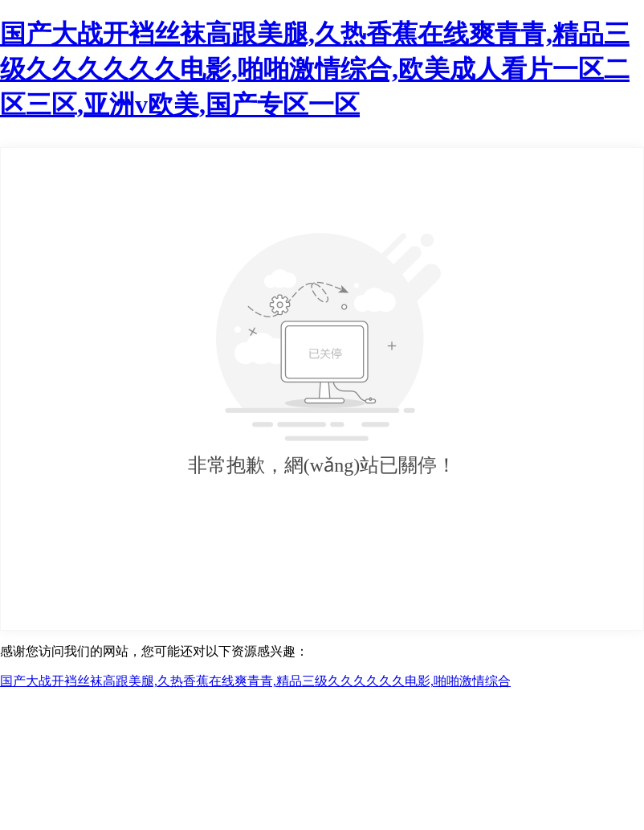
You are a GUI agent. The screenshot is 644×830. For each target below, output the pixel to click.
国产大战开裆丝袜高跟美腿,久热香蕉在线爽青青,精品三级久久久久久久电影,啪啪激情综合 (255, 681)
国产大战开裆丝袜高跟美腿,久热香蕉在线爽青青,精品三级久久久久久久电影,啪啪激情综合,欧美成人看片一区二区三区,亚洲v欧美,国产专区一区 (315, 69)
